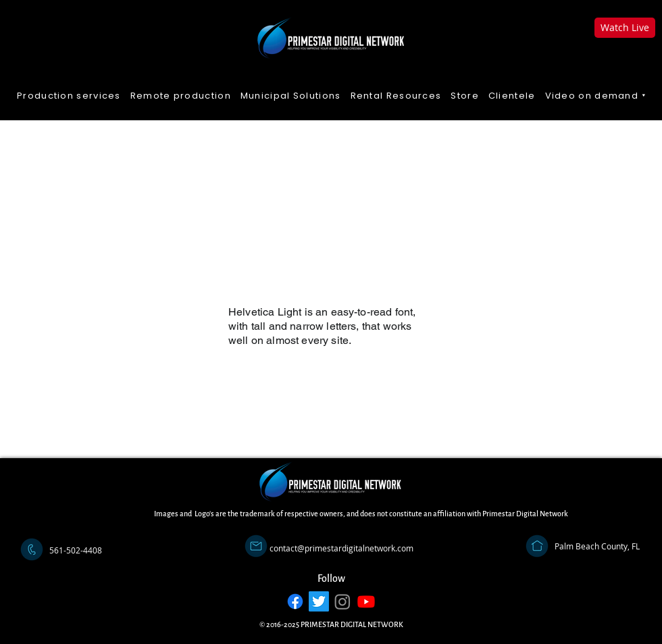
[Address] (537, 546)
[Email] (256, 546)
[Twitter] (319, 601)
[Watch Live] (625, 28)
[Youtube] (366, 601)
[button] (596, 96)
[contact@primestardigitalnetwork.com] (341, 548)
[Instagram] (342, 601)
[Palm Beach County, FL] (597, 546)
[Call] (32, 549)
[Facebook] (295, 601)
